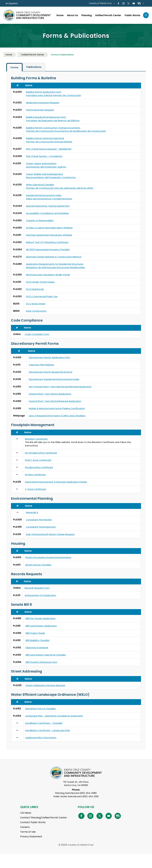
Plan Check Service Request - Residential (49, 149)
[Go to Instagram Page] (123, 3)
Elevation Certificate (36, 439)
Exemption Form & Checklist (41, 709)
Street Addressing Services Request (45, 685)
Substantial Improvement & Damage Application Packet (56, 482)
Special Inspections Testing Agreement (48, 206)
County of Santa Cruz (100, 3)
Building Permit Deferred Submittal (45, 138)
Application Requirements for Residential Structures (55, 264)
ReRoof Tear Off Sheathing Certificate (47, 242)
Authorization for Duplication (40, 595)
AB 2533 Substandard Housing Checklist (48, 249)
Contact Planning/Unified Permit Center (44, 818)
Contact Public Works (33, 822)
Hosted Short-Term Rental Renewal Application (55, 401)
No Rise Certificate (35, 475)
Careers (25, 827)
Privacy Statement (31, 837)
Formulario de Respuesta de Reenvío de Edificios (53, 120)
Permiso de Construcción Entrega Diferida (49, 142)
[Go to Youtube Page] (134, 3)
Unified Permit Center (33, 55)
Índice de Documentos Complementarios (49, 199)
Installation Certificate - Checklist (44, 723)
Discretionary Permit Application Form (50, 357)
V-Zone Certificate (35, 489)
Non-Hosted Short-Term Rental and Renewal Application (60, 387)
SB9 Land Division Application (41, 626)
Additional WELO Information (41, 738)
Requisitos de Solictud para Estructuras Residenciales (56, 267)
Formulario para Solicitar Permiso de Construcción (54, 95)
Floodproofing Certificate (39, 467)
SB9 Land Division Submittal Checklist (46, 655)
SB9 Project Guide (35, 633)
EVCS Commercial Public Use (42, 296)
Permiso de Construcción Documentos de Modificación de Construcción (66, 131)
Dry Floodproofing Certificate (41, 453)
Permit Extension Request (40, 110)
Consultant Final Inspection (41, 527)
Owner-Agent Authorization (41, 163)
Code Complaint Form (37, 334)
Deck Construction (36, 311)
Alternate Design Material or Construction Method (54, 257)
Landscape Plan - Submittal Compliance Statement (54, 716)
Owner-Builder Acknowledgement (45, 174)
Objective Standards (37, 648)
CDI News (26, 813)
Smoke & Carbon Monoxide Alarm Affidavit (49, 228)
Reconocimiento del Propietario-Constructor (51, 177)
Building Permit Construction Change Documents (53, 128)
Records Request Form (37, 588)
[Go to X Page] (128, 3)
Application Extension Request (43, 103)
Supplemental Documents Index (44, 195)
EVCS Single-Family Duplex (40, 282)
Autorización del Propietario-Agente (46, 167)
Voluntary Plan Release (41, 365)
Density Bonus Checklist (38, 565)
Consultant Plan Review (39, 520)
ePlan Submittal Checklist (40, 185)
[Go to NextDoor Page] (139, 3)
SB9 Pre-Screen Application (40, 618)
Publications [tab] (34, 67)
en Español (12, 3)
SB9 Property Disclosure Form (41, 662)
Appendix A (32, 512)
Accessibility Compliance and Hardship (47, 213)
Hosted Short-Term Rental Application (50, 394)
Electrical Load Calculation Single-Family (48, 275)
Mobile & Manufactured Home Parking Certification (57, 408)
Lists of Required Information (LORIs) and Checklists (57, 416)
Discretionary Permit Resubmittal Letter (51, 372)
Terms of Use (28, 832)
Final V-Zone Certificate (38, 460)
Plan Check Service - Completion (44, 156)
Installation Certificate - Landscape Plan (48, 730)
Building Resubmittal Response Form (46, 117)
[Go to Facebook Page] (118, 3)
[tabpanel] (76, 411)
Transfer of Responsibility (40, 220)
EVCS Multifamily (35, 289)
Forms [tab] (14, 67)
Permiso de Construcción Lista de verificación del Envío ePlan (60, 188)
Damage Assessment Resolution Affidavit (49, 235)
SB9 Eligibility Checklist (37, 640)
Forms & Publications (62, 55)
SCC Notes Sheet (36, 304)
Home (9, 55)
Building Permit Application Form (44, 92)
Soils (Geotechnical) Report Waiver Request (50, 534)
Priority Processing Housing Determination (48, 557)
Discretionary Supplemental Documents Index (54, 379)
